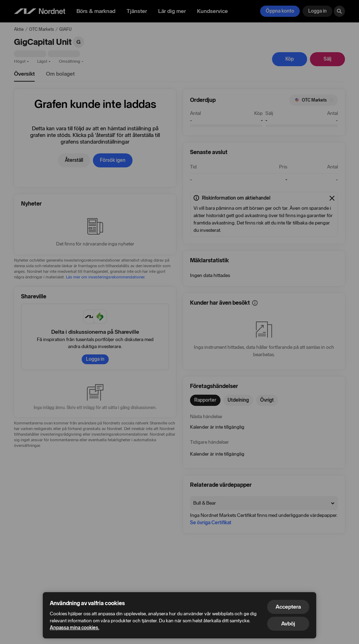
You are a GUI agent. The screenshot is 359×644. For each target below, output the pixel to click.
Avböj (288, 624)
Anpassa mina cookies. (74, 628)
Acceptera (288, 607)
